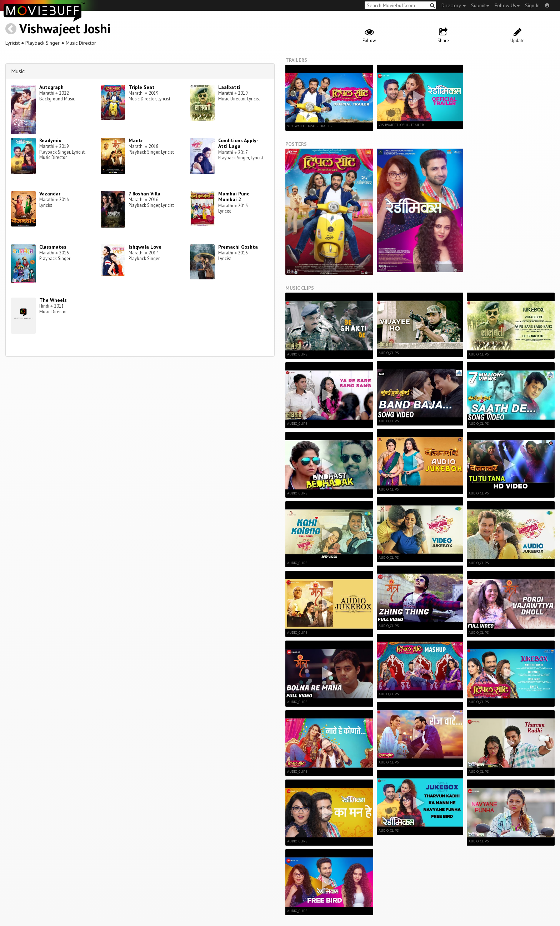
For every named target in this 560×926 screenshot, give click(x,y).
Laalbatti (229, 87)
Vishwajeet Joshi (65, 28)
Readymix (50, 140)
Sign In (532, 5)
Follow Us (507, 5)
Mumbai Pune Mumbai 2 (234, 197)
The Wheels (53, 300)
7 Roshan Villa (144, 194)
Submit (480, 5)
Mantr (136, 140)
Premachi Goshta (238, 247)
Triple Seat (142, 87)
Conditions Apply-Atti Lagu (238, 143)
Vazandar (50, 194)
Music (18, 71)
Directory (454, 5)
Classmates (53, 247)
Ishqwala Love (145, 247)
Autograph (51, 87)
